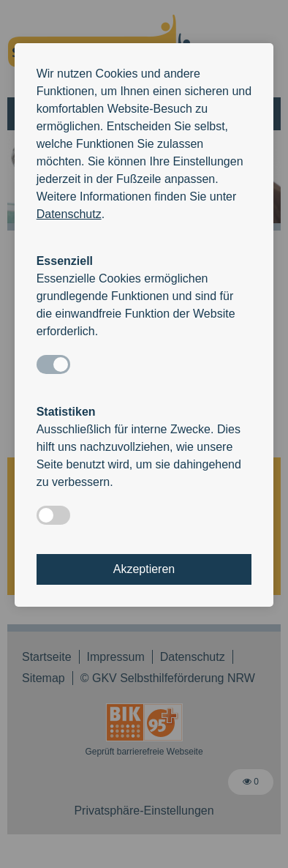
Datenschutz (69, 214)
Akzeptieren (144, 569)
